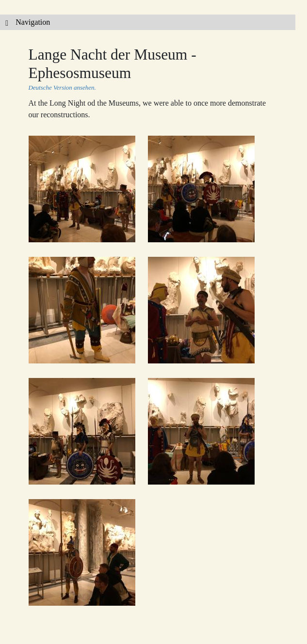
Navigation (25, 22)
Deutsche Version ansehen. (62, 87)
